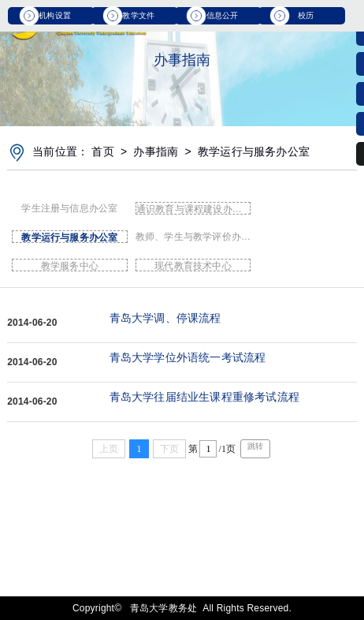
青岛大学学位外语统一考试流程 (188, 357)
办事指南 (156, 151)
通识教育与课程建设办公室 (193, 209)
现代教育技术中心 (193, 266)
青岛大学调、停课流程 (165, 318)
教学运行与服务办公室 (254, 151)
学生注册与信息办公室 (69, 208)
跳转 (255, 446)
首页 (102, 151)
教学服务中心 (70, 266)
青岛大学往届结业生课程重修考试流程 (204, 397)
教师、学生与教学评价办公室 (193, 237)
